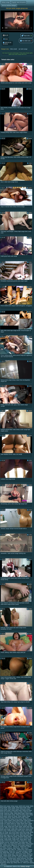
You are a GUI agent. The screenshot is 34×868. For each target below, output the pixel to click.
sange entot (15, 839)
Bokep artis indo (12, 857)
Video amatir (14, 49)
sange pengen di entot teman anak (16, 840)
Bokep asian (11, 854)
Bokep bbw (6, 852)
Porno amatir (21, 845)
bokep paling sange (18, 821)
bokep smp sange (22, 825)
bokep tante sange (5, 829)
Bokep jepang (4, 851)
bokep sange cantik (21, 822)
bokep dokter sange (13, 809)
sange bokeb (8, 839)
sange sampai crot (22, 841)
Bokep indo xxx (18, 863)
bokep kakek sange (10, 815)
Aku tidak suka (25, 41)
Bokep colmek (7, 855)
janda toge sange (5, 835)
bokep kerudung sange (22, 815)
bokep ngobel (8, 821)
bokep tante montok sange (26, 828)
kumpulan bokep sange (24, 837)
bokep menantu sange (18, 818)
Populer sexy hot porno (19, 2)
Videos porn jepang (28, 863)
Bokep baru (23, 847)
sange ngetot (23, 839)
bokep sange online (22, 823)
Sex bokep (25, 852)
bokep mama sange (6, 818)
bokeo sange (12, 807)
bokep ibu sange (18, 812)
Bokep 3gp (10, 863)
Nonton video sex (12, 850)
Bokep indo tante (17, 855)
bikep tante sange (5, 806)
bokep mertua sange (16, 819)
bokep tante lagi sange (11, 828)
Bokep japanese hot (18, 860)
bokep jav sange (9, 813)
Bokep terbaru (22, 844)
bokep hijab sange (17, 810)
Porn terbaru (4, 858)
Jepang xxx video (27, 855)
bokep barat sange (21, 807)
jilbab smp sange (12, 837)
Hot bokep (3, 847)
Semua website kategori (9, 5)
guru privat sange (14, 832)
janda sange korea (14, 834)
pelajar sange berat (17, 838)
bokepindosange (12, 831)
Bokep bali (21, 857)
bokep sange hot (11, 823)
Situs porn (4, 864)
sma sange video (23, 842)
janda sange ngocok (25, 834)
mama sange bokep (6, 838)
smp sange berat (12, 844)
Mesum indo (28, 857)
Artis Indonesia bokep (13, 861)
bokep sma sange (11, 825)
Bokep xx (19, 852)
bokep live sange (12, 816)
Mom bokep (29, 850)
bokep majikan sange (24, 816)
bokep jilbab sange (19, 813)
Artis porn (13, 852)
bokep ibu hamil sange (6, 812)
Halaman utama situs (13, 866)
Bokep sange (6, 2)
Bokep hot (29, 845)
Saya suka (26, 36)
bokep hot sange (27, 810)
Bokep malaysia (8, 848)
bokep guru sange (25, 809)
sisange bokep (14, 842)
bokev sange (21, 831)
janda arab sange (24, 832)
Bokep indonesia (21, 858)
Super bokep (16, 848)
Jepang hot (16, 847)
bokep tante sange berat (18, 829)
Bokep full (14, 845)
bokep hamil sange (5, 810)
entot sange (29, 831)
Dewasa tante (12, 858)
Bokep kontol (7, 845)
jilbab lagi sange (24, 835)
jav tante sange (23, 49)
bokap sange (14, 806)
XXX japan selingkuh (22, 851)
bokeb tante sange (24, 806)
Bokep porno (21, 850)
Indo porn (9, 847)
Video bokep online (21, 854)
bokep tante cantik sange (15, 826)
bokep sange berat (9, 822)
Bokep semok (8, 860)
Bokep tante (3, 857)
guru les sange (4, 832)
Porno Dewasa (25, 861)
